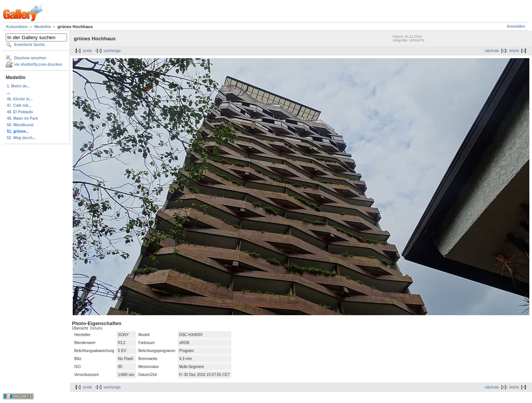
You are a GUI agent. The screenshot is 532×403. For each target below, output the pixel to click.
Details (96, 328)
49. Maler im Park (22, 118)
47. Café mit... (19, 106)
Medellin (43, 27)
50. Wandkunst (20, 125)
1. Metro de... (18, 86)
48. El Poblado (20, 112)
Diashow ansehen (30, 58)
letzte (514, 51)
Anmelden (516, 26)
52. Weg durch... (22, 138)
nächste (492, 51)
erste (88, 51)
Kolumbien (17, 27)
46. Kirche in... (20, 99)
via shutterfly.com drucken (38, 64)
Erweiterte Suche (29, 45)
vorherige (112, 51)
